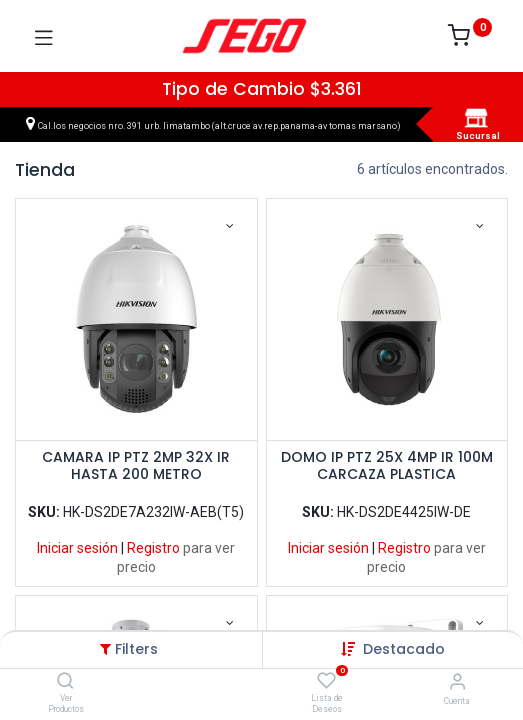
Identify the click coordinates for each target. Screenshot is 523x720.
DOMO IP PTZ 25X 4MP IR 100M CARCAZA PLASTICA (387, 466)
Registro (153, 548)
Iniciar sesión (77, 548)
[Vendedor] (457, 681)
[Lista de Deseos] (326, 681)
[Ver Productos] (65, 682)
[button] (404, 649)
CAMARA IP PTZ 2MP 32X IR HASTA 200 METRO (136, 466)
